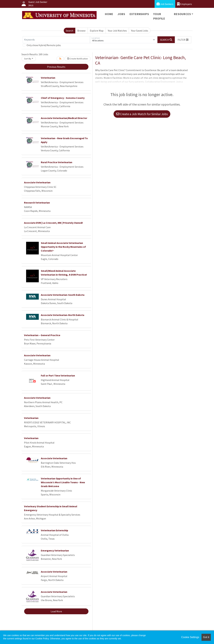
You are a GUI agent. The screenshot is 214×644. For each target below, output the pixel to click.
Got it (206, 637)
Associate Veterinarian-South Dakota (63, 295)
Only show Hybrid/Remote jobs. (44, 45)
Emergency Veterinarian (55, 550)
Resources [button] (182, 14)
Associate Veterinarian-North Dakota (63, 315)
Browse (81, 31)
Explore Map (97, 31)
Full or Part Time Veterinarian (58, 375)
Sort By (28, 59)
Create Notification (78, 59)
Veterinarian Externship (54, 530)
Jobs (121, 14)
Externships (139, 14)
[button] (183, 40)
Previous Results (56, 67)
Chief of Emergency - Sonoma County (63, 98)
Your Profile (159, 16)
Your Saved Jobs (140, 31)
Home (109, 14)
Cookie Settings (190, 637)
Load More (56, 611)
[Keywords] (56, 40)
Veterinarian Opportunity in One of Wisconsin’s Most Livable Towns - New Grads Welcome (63, 482)
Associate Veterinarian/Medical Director (64, 118)
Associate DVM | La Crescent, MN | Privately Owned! (53, 223)
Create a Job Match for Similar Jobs (142, 114)
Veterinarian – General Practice (42, 335)
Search (70, 31)
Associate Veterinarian (37, 182)
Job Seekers (165, 4)
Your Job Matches (117, 31)
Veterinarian (48, 78)
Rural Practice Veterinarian (57, 162)
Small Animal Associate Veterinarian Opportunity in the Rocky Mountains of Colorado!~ (63, 247)
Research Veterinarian (37, 203)
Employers (185, 4)
